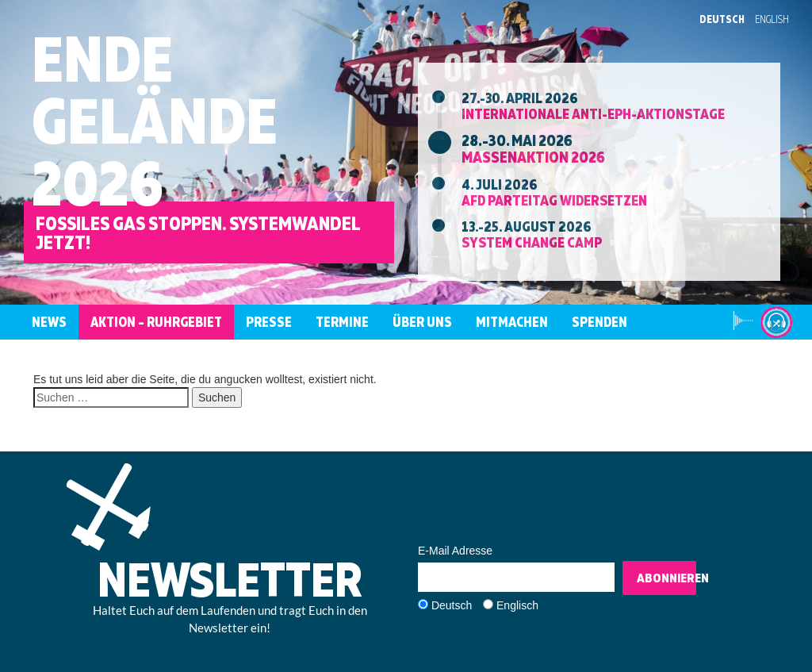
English (772, 19)
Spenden (599, 322)
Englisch (517, 605)
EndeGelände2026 (155, 120)
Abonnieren (666, 578)
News (49, 322)
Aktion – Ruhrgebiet (156, 322)
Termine (342, 322)
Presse (269, 322)
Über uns (422, 322)
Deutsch (722, 19)
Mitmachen (512, 322)
